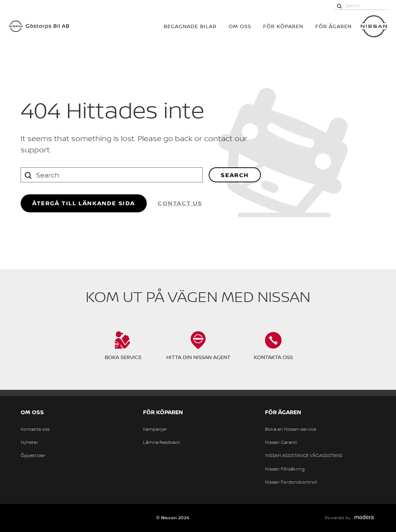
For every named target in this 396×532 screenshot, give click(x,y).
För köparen (283, 26)
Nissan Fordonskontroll (291, 482)
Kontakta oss (35, 429)
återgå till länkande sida (84, 203)
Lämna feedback (162, 442)
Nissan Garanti (281, 442)
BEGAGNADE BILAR (190, 26)
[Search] (339, 6)
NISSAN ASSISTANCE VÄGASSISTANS (304, 455)
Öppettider (33, 455)
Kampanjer (155, 429)
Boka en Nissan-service (291, 429)
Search (235, 175)
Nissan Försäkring (285, 469)
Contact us (180, 203)
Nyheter (29, 442)
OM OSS (240, 26)
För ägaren (334, 26)
